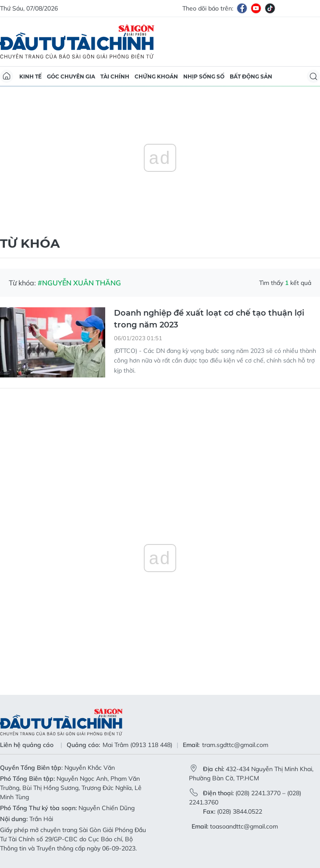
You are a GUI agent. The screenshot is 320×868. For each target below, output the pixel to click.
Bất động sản (251, 76)
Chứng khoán (156, 76)
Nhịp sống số (204, 76)
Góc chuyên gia (71, 76)
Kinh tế (30, 76)
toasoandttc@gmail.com (244, 826)
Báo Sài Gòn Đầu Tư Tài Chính (77, 42)
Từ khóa (30, 243)
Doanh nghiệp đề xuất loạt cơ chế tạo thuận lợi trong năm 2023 (209, 319)
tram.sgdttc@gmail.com (235, 745)
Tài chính (115, 76)
